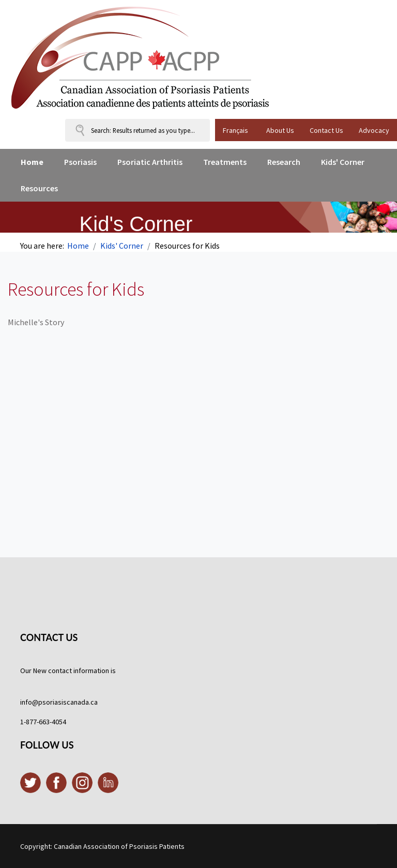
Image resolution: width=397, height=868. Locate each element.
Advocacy (374, 130)
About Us (280, 130)
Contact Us (326, 130)
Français (235, 130)
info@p (31, 702)
